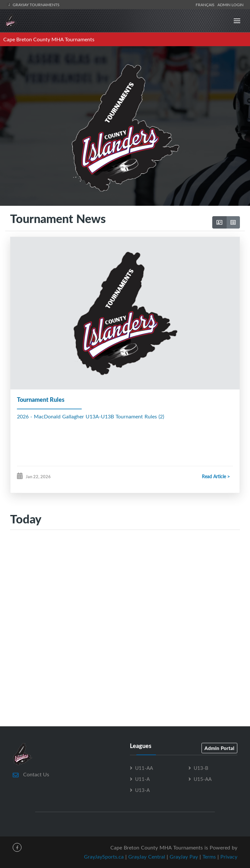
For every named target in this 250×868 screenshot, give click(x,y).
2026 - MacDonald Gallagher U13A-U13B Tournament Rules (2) (90, 416)
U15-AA (203, 779)
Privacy (229, 857)
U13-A (142, 790)
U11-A (142, 779)
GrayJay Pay (184, 857)
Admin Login (230, 5)
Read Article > (216, 476)
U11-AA (144, 768)
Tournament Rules (41, 400)
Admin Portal (219, 748)
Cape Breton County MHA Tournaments (49, 39)
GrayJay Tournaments (33, 5)
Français (206, 5)
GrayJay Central (147, 857)
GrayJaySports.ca (104, 857)
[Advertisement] (125, 591)
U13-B (201, 768)
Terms (209, 857)
